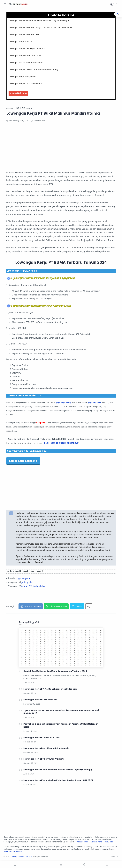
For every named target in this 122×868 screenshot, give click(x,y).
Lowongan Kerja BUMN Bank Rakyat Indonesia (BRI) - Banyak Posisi (40, 27)
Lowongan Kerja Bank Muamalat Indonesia (46, 748)
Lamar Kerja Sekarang (23, 461)
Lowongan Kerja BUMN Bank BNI (24, 34)
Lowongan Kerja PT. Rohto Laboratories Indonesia (50, 689)
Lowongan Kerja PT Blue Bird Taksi (42, 738)
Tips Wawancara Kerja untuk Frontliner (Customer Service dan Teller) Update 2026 (61, 712)
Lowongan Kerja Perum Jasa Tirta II (25, 56)
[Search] (117, 4)
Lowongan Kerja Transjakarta (22, 77)
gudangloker (25, 578)
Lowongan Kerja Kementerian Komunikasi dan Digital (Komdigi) (39, 20)
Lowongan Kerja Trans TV (20, 41)
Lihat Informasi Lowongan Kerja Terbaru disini (95, 842)
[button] (112, 4)
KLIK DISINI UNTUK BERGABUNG (61, 443)
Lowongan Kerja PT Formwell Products (44, 759)
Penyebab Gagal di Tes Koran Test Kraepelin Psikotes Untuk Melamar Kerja (61, 725)
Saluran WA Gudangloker (33, 586)
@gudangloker (94, 402)
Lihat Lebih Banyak (18, 93)
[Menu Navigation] (5, 4)
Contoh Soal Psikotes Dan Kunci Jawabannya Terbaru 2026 (55, 671)
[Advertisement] (61, 147)
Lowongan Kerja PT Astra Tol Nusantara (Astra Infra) (33, 70)
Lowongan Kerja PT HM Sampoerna (25, 84)
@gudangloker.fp (64, 402)
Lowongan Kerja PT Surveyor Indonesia (27, 49)
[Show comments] (107, 864)
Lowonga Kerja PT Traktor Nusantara (26, 63)
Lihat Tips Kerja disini (13, 851)
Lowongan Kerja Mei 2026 (21, 857)
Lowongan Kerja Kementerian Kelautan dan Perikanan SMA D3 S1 (58, 780)
